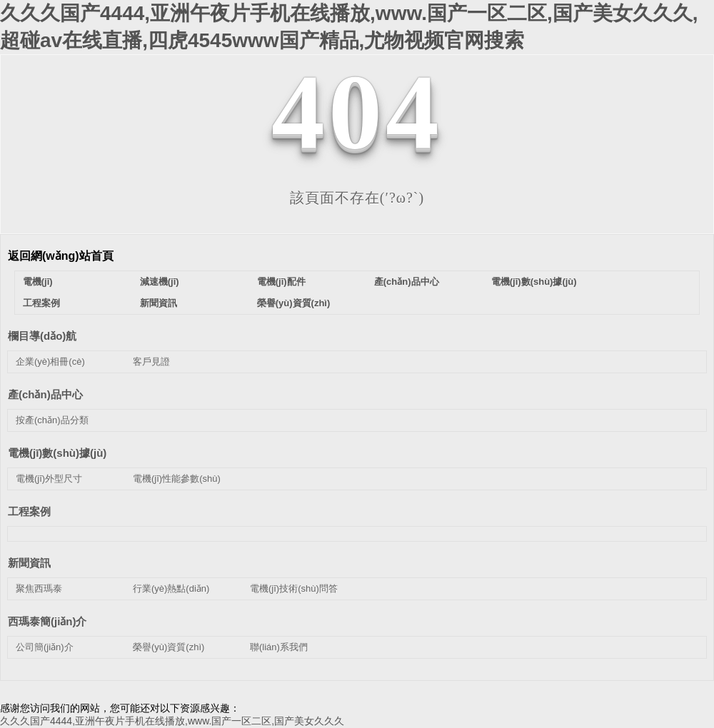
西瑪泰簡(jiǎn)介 (47, 621)
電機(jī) (38, 282)
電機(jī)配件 (281, 282)
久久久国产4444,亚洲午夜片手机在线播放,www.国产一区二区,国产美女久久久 (172, 721)
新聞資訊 (159, 303)
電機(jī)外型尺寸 (49, 479)
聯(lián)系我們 (279, 647)
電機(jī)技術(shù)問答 (294, 588)
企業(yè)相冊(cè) (50, 362)
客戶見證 (151, 362)
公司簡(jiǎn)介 (45, 647)
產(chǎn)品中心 (407, 282)
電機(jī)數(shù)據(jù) (534, 282)
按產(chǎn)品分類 (52, 420)
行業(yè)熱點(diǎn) (171, 588)
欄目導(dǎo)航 (42, 336)
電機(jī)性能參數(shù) (177, 479)
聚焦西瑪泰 (39, 588)
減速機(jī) (160, 282)
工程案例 (41, 303)
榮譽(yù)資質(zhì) (294, 303)
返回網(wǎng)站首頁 (61, 256)
